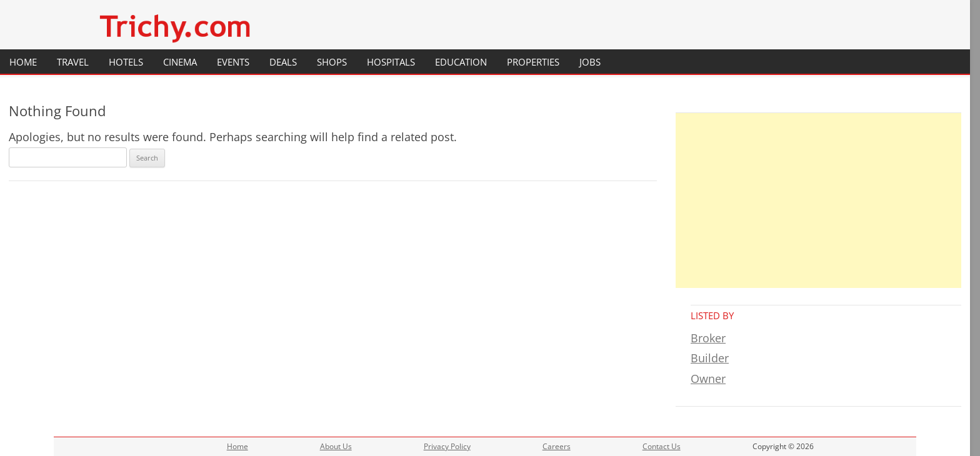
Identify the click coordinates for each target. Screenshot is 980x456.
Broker (708, 338)
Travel (73, 62)
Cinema (180, 62)
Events (233, 62)
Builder (710, 358)
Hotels (126, 62)
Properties (533, 62)
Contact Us (662, 446)
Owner (708, 379)
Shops (332, 62)
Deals (283, 62)
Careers (557, 446)
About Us (336, 446)
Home (23, 62)
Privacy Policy (447, 446)
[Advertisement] (818, 201)
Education (461, 62)
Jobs (590, 62)
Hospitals (391, 62)
